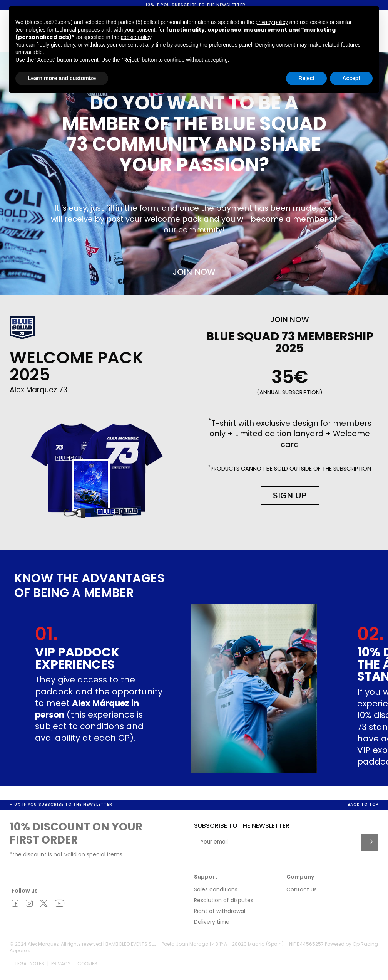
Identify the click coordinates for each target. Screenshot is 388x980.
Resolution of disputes (224, 901)
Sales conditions (216, 890)
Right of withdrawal (220, 912)
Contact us (302, 890)
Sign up (290, 495)
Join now (194, 272)
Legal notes (30, 964)
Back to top (363, 805)
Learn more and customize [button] (62, 78)
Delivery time (212, 923)
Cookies (87, 964)
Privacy (61, 964)
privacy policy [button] (272, 22)
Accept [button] (351, 78)
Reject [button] (306, 78)
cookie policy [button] (136, 37)
